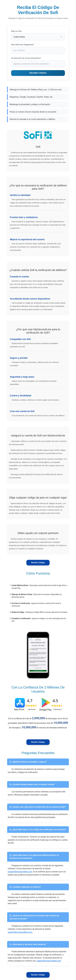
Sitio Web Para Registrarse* (23, 45)
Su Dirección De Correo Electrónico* (26, 58)
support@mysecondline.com (20, 872)
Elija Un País (16, 31)
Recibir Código (38, 563)
